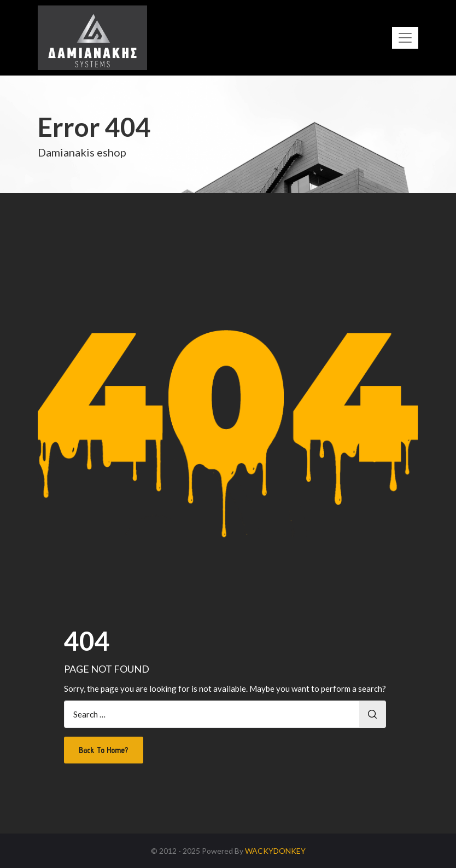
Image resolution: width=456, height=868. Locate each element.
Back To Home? (104, 750)
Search (372, 714)
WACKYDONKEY (275, 851)
